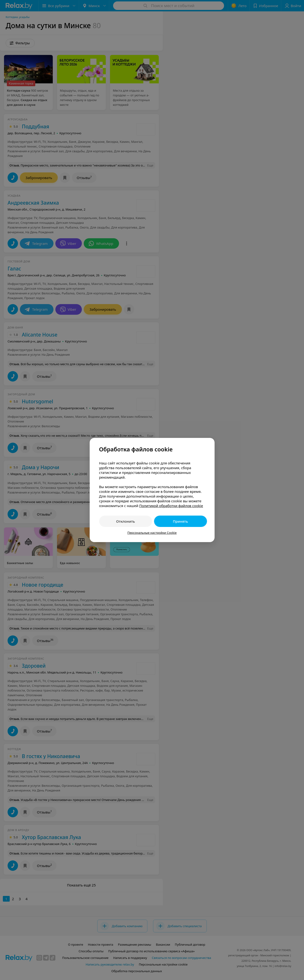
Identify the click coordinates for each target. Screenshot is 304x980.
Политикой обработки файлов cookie (171, 506)
